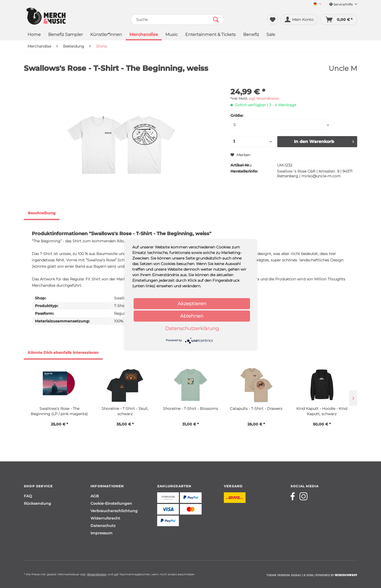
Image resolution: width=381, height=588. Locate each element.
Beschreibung (42, 213)
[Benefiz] (251, 35)
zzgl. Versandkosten (264, 98)
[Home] (34, 35)
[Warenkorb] (339, 20)
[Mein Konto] (299, 20)
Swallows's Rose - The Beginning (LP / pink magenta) (59, 411)
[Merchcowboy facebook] (294, 496)
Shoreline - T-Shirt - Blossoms (190, 409)
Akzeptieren (192, 304)
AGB (95, 496)
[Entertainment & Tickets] (210, 35)
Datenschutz (103, 526)
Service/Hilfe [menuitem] (343, 4)
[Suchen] (216, 20)
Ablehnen (192, 316)
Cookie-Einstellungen (111, 503)
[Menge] (253, 142)
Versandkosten (97, 574)
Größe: (237, 115)
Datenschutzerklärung (192, 328)
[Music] (172, 35)
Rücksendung (37, 503)
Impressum (101, 533)
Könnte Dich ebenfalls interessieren (63, 353)
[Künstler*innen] (106, 35)
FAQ (28, 496)
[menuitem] (316, 4)
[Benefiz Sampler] (65, 35)
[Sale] (271, 35)
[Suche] (177, 20)
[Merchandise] (144, 35)
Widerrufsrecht (105, 518)
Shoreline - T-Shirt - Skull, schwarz (125, 411)
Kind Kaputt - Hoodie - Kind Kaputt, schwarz (322, 411)
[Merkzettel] (273, 20)
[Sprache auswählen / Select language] (317, 4)
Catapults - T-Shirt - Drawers (256, 409)
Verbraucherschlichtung (114, 511)
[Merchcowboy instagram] (303, 496)
